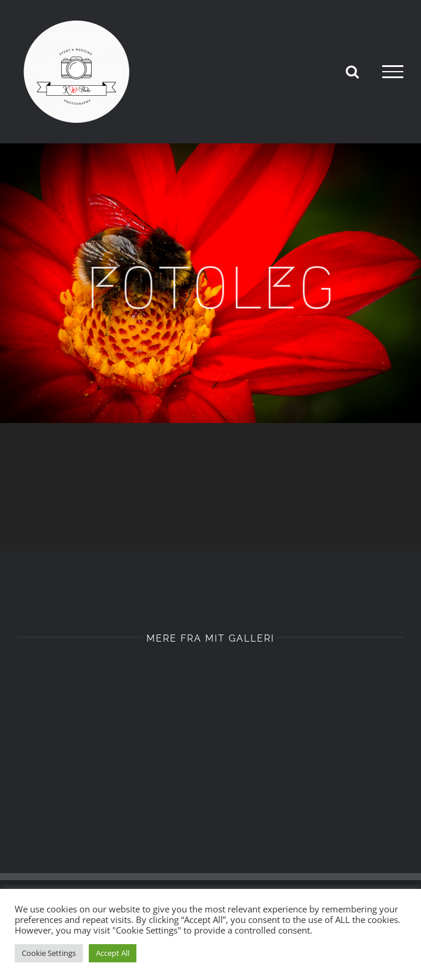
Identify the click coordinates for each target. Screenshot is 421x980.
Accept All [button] (113, 953)
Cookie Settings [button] (49, 953)
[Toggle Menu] (393, 72)
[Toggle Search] (352, 71)
